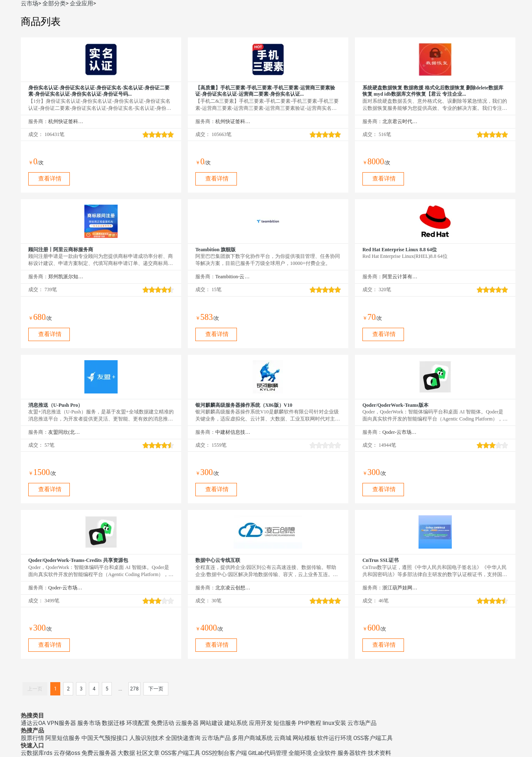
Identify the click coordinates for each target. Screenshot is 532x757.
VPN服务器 (62, 723)
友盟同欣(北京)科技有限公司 (66, 432)
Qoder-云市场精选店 (400, 432)
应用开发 (261, 723)
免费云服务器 (99, 753)
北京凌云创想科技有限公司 (233, 588)
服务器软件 (352, 753)
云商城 (283, 738)
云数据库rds (37, 753)
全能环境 (300, 753)
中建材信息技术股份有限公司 (233, 432)
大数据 (126, 753)
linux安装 (334, 723)
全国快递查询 (183, 738)
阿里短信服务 (63, 738)
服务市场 (89, 723)
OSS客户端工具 (373, 738)
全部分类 (54, 3)
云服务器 (187, 723)
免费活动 (163, 723)
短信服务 (285, 723)
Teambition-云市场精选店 (233, 277)
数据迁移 (113, 723)
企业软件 (325, 753)
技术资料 (379, 753)
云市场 (30, 3)
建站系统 (236, 723)
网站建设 (212, 723)
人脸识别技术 (147, 738)
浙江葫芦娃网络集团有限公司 (400, 588)
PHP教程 (310, 723)
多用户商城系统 (252, 738)
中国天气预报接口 (105, 738)
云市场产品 (362, 723)
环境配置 (138, 723)
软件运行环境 (335, 738)
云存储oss (67, 753)
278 (134, 689)
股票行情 (32, 738)
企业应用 (81, 3)
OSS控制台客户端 (224, 753)
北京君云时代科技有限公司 (400, 121)
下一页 (156, 689)
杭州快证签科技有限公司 (66, 121)
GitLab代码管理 (268, 753)
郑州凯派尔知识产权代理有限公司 (66, 277)
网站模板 (304, 738)
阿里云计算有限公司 (400, 277)
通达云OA (33, 723)
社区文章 (148, 753)
